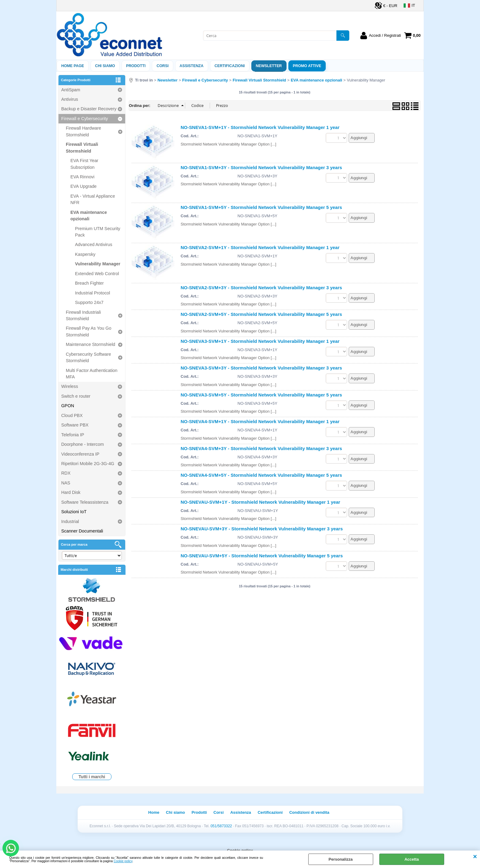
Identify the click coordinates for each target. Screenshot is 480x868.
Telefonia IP (73, 435)
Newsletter (269, 66)
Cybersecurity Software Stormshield (88, 357)
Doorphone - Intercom (82, 444)
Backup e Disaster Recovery (89, 109)
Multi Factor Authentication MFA (92, 374)
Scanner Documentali (82, 531)
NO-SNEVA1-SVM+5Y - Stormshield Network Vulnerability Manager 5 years (261, 207)
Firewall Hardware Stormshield (83, 131)
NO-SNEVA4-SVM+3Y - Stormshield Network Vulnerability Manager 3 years (261, 448)
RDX (66, 473)
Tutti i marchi (92, 777)
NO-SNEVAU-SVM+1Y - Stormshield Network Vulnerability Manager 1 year (260, 502)
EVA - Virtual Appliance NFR (93, 199)
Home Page (73, 66)
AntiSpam (71, 90)
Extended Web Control (97, 274)
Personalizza (341, 859)
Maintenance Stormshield (90, 344)
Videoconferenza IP (80, 454)
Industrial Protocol (92, 293)
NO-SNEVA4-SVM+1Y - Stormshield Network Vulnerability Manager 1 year (260, 421)
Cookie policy (123, 861)
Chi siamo (105, 66)
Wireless (70, 386)
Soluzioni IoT (74, 512)
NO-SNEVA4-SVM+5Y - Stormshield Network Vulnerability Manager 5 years (261, 475)
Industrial (70, 521)
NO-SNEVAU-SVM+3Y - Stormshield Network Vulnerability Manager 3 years (262, 529)
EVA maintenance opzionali (89, 216)
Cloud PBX (72, 415)
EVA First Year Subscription (84, 164)
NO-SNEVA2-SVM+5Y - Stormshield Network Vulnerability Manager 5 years (261, 314)
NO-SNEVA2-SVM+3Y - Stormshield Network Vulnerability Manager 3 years (261, 288)
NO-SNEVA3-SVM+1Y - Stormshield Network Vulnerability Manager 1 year (260, 341)
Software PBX (75, 425)
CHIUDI (475, 857)
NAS (66, 483)
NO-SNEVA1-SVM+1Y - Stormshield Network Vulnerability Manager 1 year (260, 127)
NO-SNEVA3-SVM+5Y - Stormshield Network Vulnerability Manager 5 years (261, 395)
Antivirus (70, 99)
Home (154, 812)
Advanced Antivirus (94, 244)
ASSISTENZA (192, 66)
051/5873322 (221, 826)
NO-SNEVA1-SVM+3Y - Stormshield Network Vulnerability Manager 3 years (261, 167)
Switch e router (76, 396)
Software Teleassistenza (85, 502)
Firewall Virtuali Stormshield (82, 148)
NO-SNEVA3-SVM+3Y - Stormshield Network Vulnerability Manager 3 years (261, 368)
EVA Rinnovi (82, 177)
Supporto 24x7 (89, 302)
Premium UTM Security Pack (98, 232)
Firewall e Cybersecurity (85, 119)
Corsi (162, 66)
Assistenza (241, 812)
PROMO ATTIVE (307, 66)
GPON (68, 406)
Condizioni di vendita (309, 812)
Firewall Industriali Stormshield (83, 315)
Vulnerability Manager (98, 264)
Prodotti (136, 66)
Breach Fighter (89, 283)
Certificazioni (230, 66)
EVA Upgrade (84, 186)
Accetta (412, 859)
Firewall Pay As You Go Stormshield (89, 331)
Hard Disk (71, 492)
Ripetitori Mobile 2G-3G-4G (88, 464)
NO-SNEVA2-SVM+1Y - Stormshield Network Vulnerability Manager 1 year (260, 247)
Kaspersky (85, 254)
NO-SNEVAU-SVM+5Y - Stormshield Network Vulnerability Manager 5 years (262, 556)
